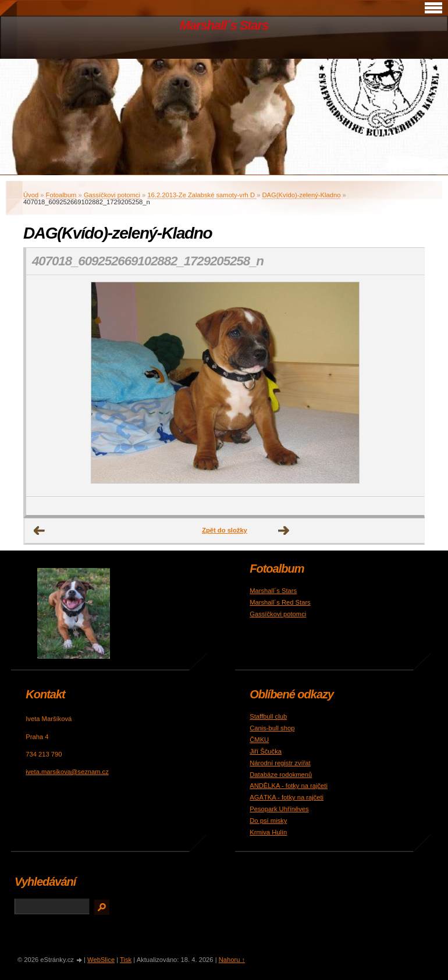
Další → (284, 531)
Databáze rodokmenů (281, 775)
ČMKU (259, 740)
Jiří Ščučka (266, 751)
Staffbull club (268, 716)
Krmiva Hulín (268, 832)
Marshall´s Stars (224, 25)
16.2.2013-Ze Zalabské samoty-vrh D (202, 195)
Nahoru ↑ (232, 960)
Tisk (126, 960)
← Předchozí (40, 531)
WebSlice (101, 960)
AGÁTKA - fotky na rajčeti (287, 797)
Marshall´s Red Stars (280, 602)
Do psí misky (268, 821)
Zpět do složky (225, 530)
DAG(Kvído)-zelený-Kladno (301, 195)
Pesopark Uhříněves (279, 809)
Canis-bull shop (272, 728)
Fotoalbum (61, 195)
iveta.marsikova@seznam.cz (67, 772)
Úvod (31, 195)
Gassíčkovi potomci (112, 195)
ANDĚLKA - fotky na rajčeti (289, 786)
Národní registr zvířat (280, 763)
